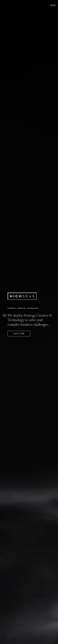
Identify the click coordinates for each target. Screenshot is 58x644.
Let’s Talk (19, 333)
